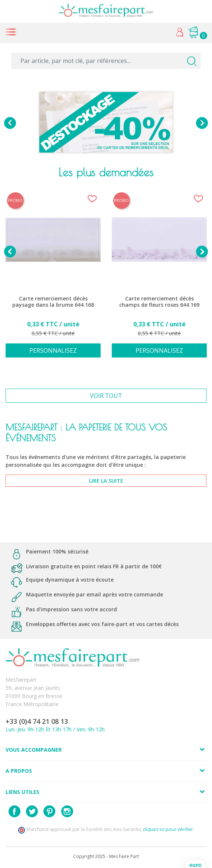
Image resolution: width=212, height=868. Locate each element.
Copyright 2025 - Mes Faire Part (106, 856)
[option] (106, 123)
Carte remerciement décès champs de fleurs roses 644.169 (159, 302)
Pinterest (49, 811)
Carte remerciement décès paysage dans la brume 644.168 (53, 302)
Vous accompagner (34, 750)
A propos (19, 771)
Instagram (67, 811)
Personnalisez (53, 350)
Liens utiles (22, 792)
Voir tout (106, 396)
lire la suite (106, 481)
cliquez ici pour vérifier (168, 829)
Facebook (14, 811)
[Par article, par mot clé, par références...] (106, 61)
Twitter (32, 811)
